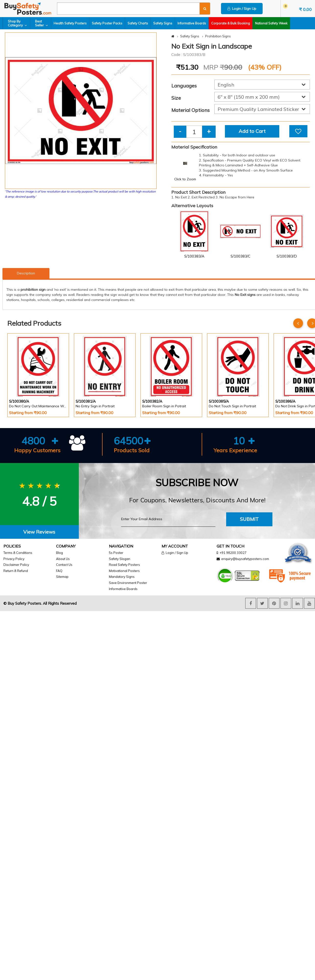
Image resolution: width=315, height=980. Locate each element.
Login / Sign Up (242, 9)
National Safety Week (271, 23)
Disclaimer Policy (16, 565)
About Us (63, 559)
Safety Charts (138, 23)
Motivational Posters (124, 571)
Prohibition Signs (218, 36)
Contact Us (64, 565)
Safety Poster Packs (107, 23)
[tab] (39, 532)
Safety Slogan (120, 559)
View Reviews (39, 532)
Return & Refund (16, 571)
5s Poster (116, 553)
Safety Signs (163, 23)
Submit (249, 519)
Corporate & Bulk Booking (231, 23)
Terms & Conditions (18, 553)
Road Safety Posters (124, 565)
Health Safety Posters (70, 23)
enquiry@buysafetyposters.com (245, 559)
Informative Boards (192, 23)
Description (26, 273)
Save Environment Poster (128, 583)
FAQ (59, 571)
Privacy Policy (14, 559)
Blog (59, 553)
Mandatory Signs (122, 577)
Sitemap (62, 577)
